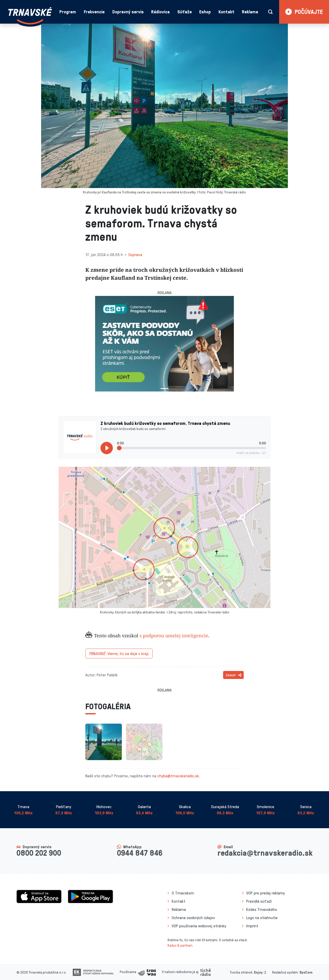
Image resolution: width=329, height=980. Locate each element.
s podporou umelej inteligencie (174, 636)
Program (68, 12)
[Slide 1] (164, 389)
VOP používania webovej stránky (199, 926)
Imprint (252, 926)
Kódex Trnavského (262, 909)
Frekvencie (94, 12)
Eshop (205, 12)
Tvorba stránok (241, 972)
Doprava (135, 255)
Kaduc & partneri (180, 945)
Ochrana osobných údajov (193, 918)
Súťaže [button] (185, 12)
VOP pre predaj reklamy (266, 893)
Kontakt (226, 12)
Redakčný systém (285, 972)
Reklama (250, 12)
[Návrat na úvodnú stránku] (30, 16)
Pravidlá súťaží (259, 901)
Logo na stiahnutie (262, 918)
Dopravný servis (128, 12)
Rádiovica (160, 12)
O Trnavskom (183, 893)
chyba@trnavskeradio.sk (178, 776)
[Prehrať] (107, 448)
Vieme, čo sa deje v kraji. (119, 654)
